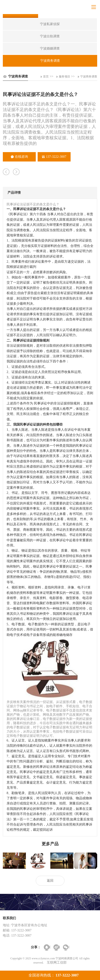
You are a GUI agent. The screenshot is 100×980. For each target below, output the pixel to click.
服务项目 (64, 77)
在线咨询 (19, 157)
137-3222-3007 (54, 157)
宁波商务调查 (89, 77)
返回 (50, 881)
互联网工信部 (57, 963)
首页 (46, 77)
